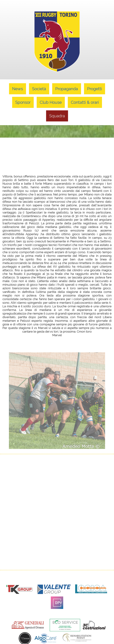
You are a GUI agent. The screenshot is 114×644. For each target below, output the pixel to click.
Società (39, 89)
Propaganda (67, 89)
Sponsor (23, 102)
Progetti (95, 89)
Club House (51, 102)
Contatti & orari (85, 102)
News (18, 89)
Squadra (57, 116)
